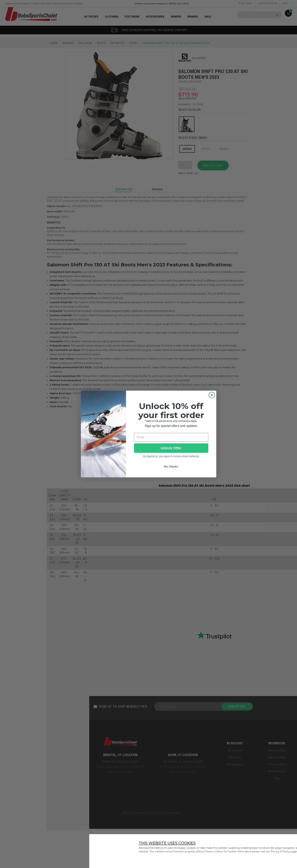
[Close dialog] (212, 395)
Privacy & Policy (280, 852)
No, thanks (171, 467)
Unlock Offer (171, 448)
